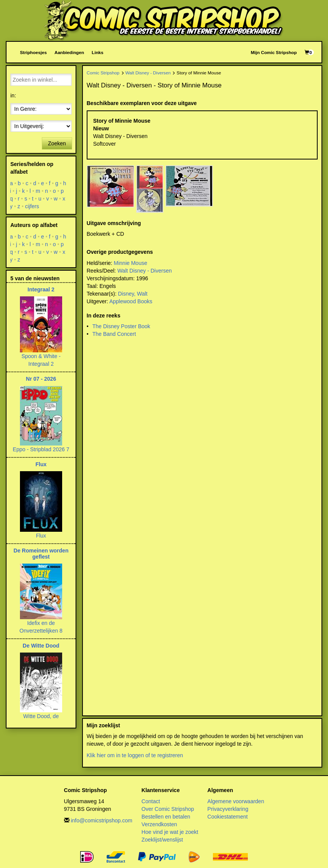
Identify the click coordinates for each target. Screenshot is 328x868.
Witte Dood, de (41, 716)
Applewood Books (131, 301)
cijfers (32, 206)
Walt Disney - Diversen (148, 73)
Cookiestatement (228, 817)
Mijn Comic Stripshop (274, 52)
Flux (41, 464)
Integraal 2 (41, 289)
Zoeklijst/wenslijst (162, 840)
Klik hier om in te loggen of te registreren (135, 755)
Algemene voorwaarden (236, 801)
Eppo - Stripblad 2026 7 (41, 449)
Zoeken (57, 143)
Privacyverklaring (228, 809)
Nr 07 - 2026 (41, 379)
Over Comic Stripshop (168, 809)
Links (97, 52)
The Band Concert (114, 334)
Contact (151, 801)
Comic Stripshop (103, 73)
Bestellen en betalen (166, 817)
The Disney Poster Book (121, 326)
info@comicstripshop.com (101, 820)
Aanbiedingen (69, 52)
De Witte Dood (41, 646)
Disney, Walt (133, 294)
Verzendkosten (159, 824)
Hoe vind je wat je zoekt (170, 832)
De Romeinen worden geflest (41, 553)
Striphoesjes (33, 52)
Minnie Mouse (131, 263)
